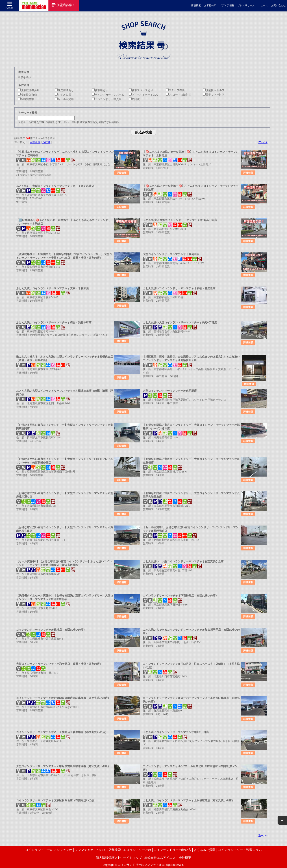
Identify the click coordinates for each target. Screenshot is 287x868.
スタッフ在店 (175, 90)
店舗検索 (196, 6)
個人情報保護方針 (108, 858)
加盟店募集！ (63, 5)
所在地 (46, 142)
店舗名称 (35, 142)
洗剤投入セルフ (214, 90)
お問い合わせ (278, 6)
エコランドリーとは (137, 850)
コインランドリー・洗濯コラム (240, 850)
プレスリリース (246, 6)
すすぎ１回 (63, 95)
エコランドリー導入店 (107, 99)
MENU (10, 5)
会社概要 (185, 858)
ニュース (263, 6)
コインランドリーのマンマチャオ (49, 850)
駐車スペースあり (141, 90)
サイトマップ (133, 858)
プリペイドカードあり (144, 95)
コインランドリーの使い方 (172, 850)
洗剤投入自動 (27, 95)
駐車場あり (100, 90)
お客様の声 (210, 6)
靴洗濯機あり (64, 90)
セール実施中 (64, 99)
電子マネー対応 (214, 95)
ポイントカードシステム (108, 95)
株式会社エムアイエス (160, 858)
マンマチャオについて (90, 850)
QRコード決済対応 (178, 95)
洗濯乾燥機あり (29, 90)
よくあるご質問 (204, 850)
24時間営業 (26, 99)
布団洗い (136, 99)
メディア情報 (227, 6)
